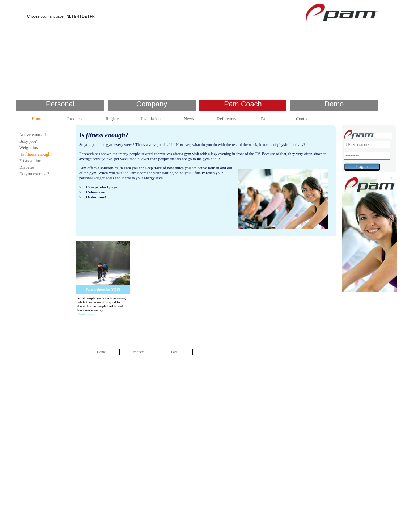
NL (69, 16)
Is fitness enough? (37, 154)
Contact (303, 119)
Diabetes (27, 167)
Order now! (96, 197)
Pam (265, 119)
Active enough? (33, 135)
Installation (151, 119)
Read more (85, 314)
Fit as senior (30, 161)
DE (85, 16)
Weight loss (29, 148)
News (189, 119)
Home (37, 119)
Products (75, 119)
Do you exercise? (34, 174)
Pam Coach (243, 104)
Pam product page (102, 187)
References (227, 119)
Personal (60, 104)
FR (92, 16)
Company (152, 104)
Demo (334, 104)
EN (77, 16)
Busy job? (28, 141)
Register (113, 119)
